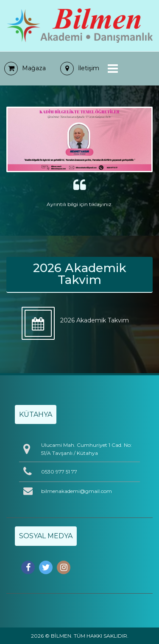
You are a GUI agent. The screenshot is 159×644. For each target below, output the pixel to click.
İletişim (80, 68)
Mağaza (25, 68)
